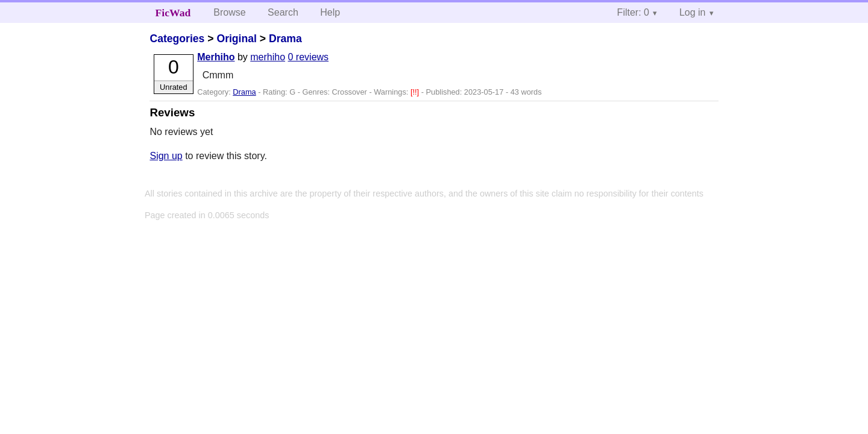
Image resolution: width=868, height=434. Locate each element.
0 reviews (309, 57)
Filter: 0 (633, 12)
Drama (285, 39)
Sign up (166, 156)
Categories (177, 39)
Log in (693, 12)
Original (236, 39)
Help (330, 12)
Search (283, 12)
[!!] (416, 92)
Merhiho (216, 57)
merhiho (268, 57)
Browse (229, 12)
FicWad (173, 13)
